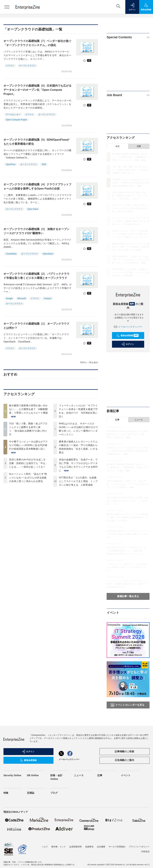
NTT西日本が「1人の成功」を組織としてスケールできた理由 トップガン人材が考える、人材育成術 (78, 481)
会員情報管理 (75, 847)
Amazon (48, 298)
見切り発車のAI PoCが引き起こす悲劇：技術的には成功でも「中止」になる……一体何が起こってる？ (28, 463)
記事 (117, 420)
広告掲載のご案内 (124, 760)
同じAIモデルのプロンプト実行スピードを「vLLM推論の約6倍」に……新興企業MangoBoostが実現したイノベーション (126, 551)
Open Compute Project (16, 120)
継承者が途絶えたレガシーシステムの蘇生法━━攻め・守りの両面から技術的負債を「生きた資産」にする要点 (131, 247)
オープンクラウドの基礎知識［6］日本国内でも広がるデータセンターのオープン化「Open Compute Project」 (37, 90)
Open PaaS (33, 209)
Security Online (12, 775)
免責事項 (89, 847)
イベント (126, 775)
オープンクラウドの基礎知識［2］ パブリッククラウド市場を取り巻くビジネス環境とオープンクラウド (36, 276)
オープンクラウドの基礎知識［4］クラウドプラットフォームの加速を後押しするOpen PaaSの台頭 (37, 186)
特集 (6, 793)
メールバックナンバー (128, 327)
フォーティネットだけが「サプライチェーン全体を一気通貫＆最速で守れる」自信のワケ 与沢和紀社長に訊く (131, 221)
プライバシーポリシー (139, 847)
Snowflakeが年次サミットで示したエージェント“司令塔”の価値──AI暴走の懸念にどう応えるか (128, 534)
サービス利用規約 (117, 847)
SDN (44, 164)
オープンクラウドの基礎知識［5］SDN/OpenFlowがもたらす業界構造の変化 (36, 142)
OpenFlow (11, 164)
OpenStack (48, 254)
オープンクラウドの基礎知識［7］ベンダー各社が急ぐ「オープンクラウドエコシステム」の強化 (37, 43)
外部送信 (145, 852)
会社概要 (101, 847)
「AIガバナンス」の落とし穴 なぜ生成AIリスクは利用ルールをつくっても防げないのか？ (127, 567)
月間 (139, 146)
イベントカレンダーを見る (128, 705)
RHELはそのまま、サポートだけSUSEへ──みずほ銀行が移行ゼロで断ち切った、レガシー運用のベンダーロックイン (131, 234)
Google (9, 298)
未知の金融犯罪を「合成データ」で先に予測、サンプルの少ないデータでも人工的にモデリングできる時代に (131, 260)
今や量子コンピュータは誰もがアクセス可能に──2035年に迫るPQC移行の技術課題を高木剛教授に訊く (28, 445)
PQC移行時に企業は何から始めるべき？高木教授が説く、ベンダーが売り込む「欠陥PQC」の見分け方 (128, 434)
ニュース (139, 420)
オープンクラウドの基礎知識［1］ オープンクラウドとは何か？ (36, 326)
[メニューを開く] (7, 7)
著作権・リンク (58, 847)
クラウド (10, 66)
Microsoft (22, 298)
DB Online (33, 775)
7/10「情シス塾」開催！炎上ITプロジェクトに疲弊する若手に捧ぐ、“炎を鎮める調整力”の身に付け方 (131, 170)
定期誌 (31, 793)
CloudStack (11, 254)
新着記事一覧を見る (128, 596)
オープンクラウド (27, 66)
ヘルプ (45, 847)
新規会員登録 (127, 336)
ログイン (128, 344)
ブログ (54, 793)
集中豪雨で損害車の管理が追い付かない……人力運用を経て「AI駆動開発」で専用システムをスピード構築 (28, 409)
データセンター (13, 114)
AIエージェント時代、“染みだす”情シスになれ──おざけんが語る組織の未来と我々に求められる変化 (28, 478)
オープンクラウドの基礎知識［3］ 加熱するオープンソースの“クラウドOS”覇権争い (36, 231)
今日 (117, 146)
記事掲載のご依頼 (124, 751)
